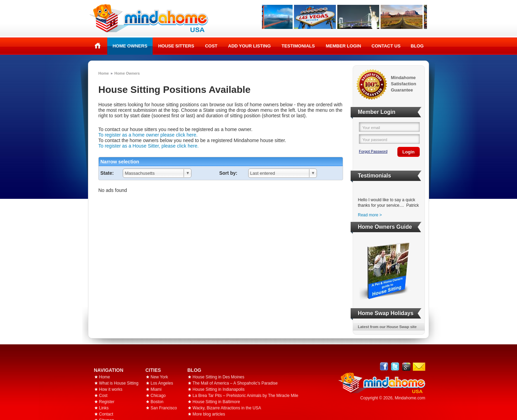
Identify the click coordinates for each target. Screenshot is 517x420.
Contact (106, 414)
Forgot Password (373, 151)
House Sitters (176, 46)
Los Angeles (162, 383)
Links (104, 408)
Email (419, 367)
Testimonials (298, 46)
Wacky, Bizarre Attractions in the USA (227, 408)
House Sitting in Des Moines (218, 377)
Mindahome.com (410, 398)
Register (107, 402)
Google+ (406, 367)
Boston (157, 402)
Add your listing (250, 46)
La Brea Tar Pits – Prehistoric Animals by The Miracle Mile (245, 396)
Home (98, 46)
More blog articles (209, 414)
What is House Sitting (119, 383)
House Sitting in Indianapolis (218, 389)
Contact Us (386, 46)
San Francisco (164, 408)
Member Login (344, 46)
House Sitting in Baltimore (216, 402)
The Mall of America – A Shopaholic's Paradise (235, 383)
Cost (211, 46)
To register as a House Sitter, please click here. (148, 146)
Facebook (384, 367)
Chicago (158, 396)
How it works (111, 389)
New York (159, 377)
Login (409, 152)
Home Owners (130, 46)
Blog (417, 46)
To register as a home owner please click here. (148, 135)
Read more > (370, 215)
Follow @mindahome (395, 367)
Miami (156, 389)
